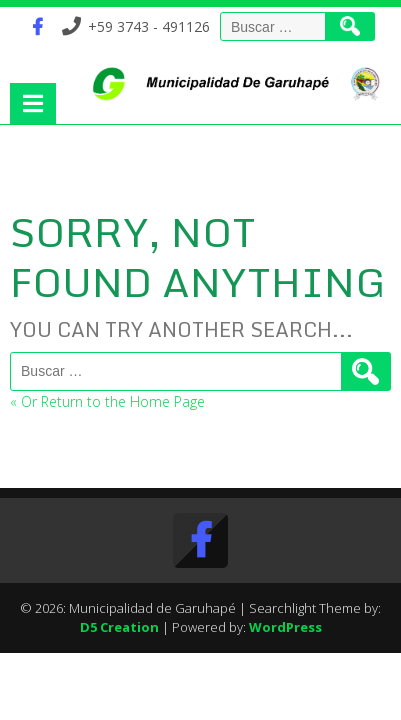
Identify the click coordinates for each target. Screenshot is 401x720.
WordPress (285, 627)
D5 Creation (119, 627)
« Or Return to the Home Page (107, 401)
